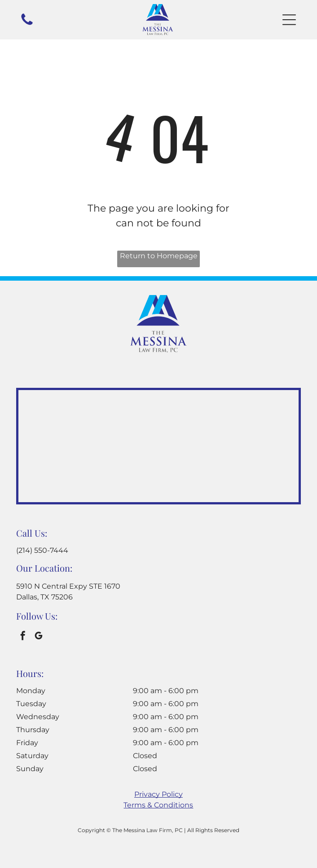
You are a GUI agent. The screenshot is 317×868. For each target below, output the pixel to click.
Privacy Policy (158, 794)
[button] (289, 20)
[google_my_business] (39, 637)
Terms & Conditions (158, 805)
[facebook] (23, 637)
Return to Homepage (159, 256)
